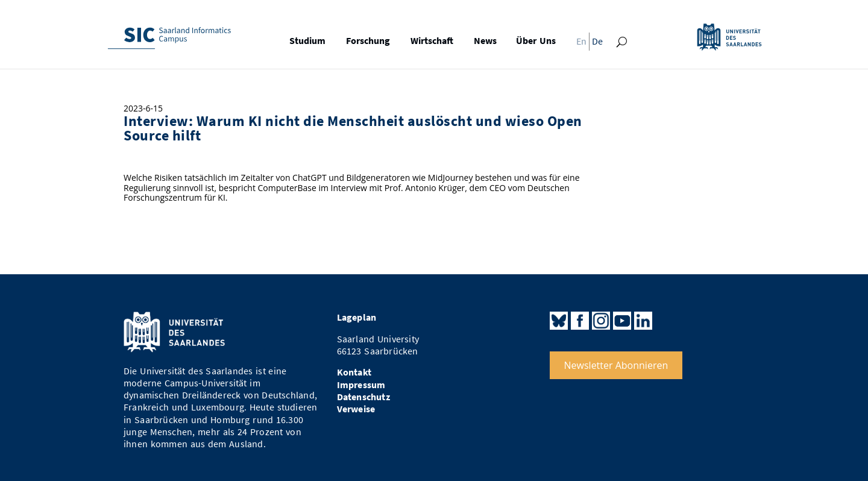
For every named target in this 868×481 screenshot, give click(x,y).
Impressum (361, 385)
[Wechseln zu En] (578, 44)
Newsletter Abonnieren (616, 365)
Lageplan (357, 317)
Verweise (356, 409)
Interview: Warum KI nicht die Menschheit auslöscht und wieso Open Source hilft (353, 128)
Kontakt (354, 372)
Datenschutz (363, 397)
